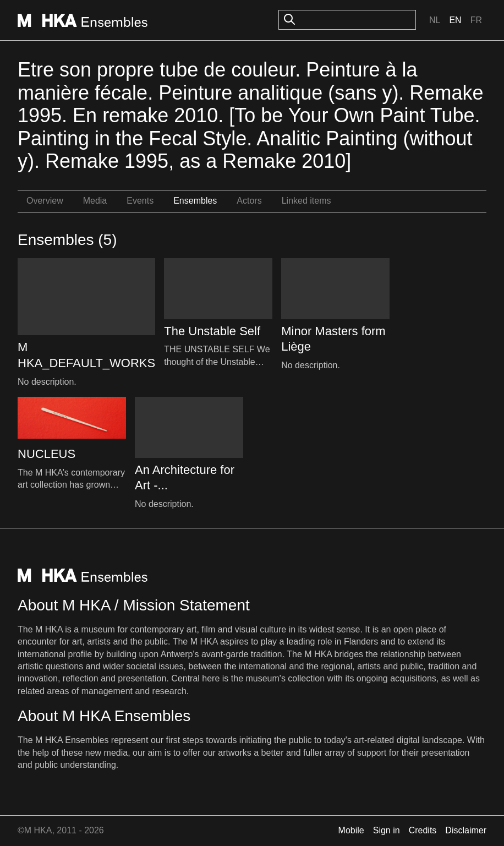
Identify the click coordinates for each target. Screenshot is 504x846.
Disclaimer (466, 830)
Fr (476, 20)
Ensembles (195, 201)
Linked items (306, 201)
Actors (249, 201)
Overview (45, 201)
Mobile (351, 830)
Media (95, 201)
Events (140, 201)
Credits (423, 830)
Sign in (387, 830)
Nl (435, 20)
